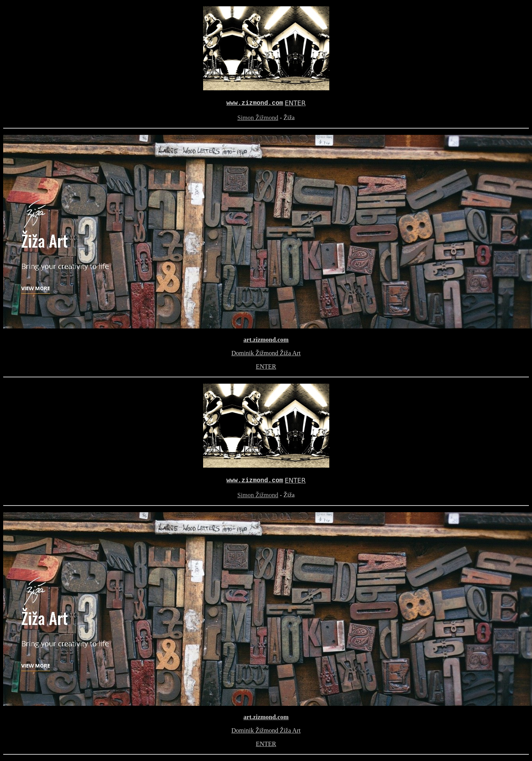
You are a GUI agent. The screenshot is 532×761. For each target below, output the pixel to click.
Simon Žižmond (258, 118)
